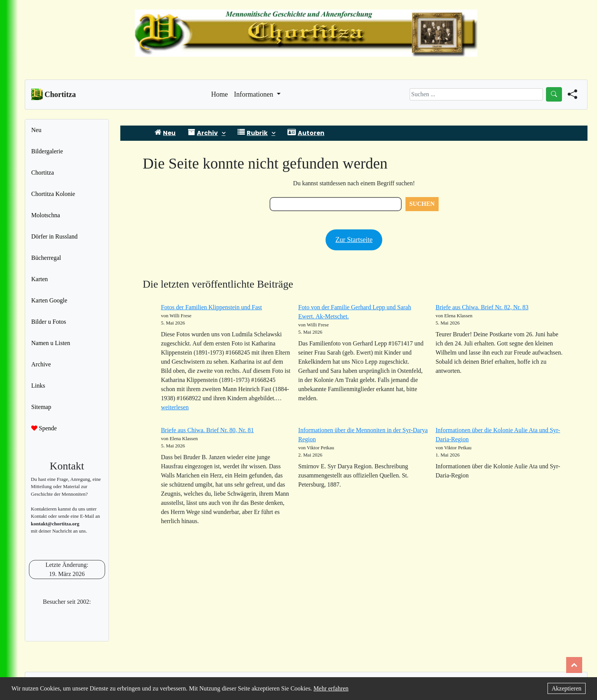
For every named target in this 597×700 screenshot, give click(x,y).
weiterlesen (175, 407)
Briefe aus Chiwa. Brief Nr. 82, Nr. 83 (482, 307)
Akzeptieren (567, 688)
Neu (36, 130)
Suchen (422, 204)
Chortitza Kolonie (53, 194)
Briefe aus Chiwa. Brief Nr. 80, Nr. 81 (208, 430)
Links (38, 386)
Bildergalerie (47, 151)
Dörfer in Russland (54, 236)
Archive (41, 364)
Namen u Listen (51, 343)
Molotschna (46, 215)
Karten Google (49, 300)
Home (220, 94)
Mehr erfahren (331, 688)
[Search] (476, 94)
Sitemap (41, 407)
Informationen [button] (255, 94)
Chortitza (43, 173)
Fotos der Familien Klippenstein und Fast (212, 307)
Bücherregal (46, 258)
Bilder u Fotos (49, 322)
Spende (44, 428)
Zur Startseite (354, 240)
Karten (40, 279)
